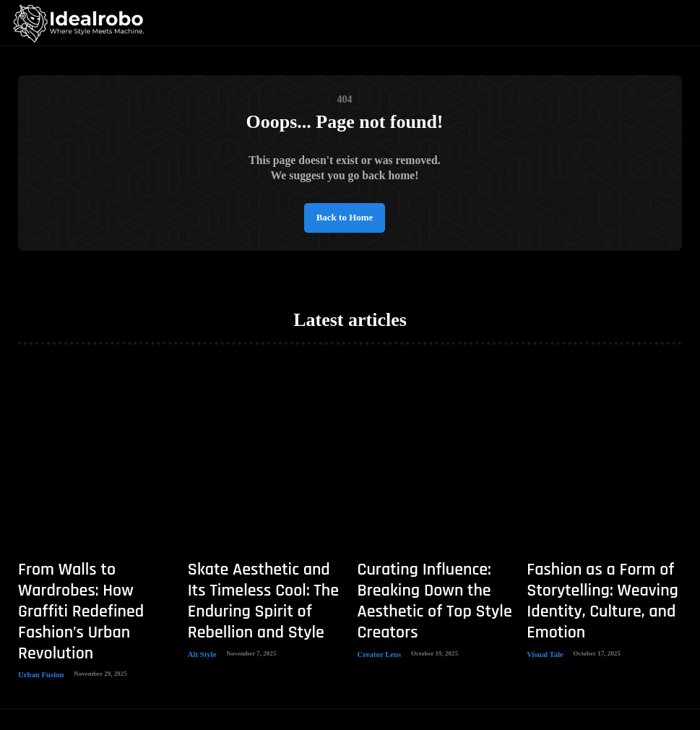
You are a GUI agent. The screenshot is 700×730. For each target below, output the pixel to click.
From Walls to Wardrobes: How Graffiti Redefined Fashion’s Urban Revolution (90, 574)
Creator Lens (376, 605)
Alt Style (200, 605)
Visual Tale (542, 605)
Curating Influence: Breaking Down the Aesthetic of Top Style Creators (433, 574)
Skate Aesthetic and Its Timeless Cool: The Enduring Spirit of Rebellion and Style (264, 574)
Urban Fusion (37, 605)
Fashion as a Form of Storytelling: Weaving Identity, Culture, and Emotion (598, 574)
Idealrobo (329, 684)
